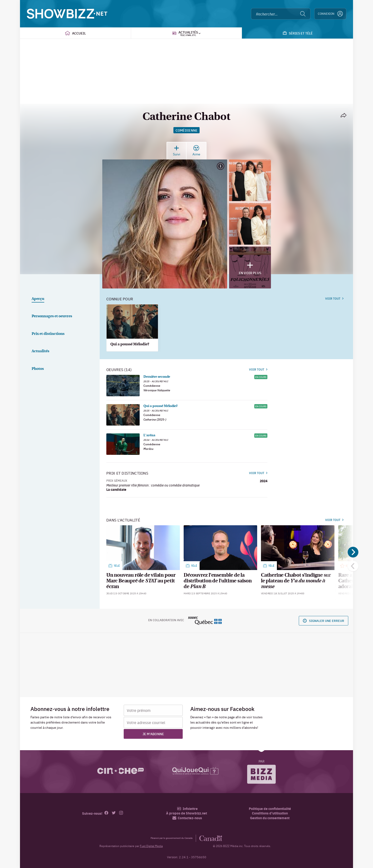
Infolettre (187, 809)
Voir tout (334, 298)
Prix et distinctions (48, 334)
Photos (38, 369)
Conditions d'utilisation (270, 813)
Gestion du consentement (270, 818)
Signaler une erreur (324, 621)
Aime (196, 151)
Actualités (40, 351)
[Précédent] (353, 566)
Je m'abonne (153, 734)
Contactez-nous (187, 818)
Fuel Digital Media (151, 846)
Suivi (177, 151)
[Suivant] (353, 552)
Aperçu (38, 299)
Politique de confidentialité (270, 809)
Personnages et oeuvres (52, 316)
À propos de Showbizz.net (186, 813)
